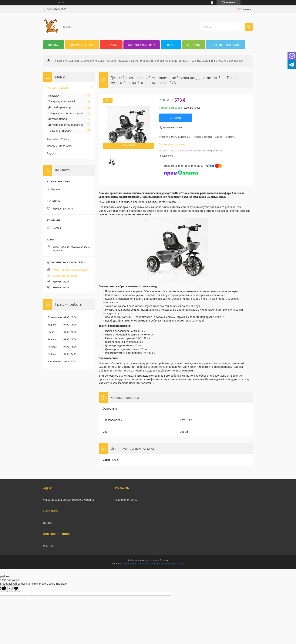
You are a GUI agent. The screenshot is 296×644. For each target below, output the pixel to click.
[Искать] (249, 27)
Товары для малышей (62, 102)
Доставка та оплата (142, 45)
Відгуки (52, 153)
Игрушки (54, 96)
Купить (177, 118)
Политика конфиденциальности (167, 564)
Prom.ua (164, 560)
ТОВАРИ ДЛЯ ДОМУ (60, 131)
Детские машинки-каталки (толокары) (81, 61)
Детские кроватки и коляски (66, 125)
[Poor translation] (14, 589)
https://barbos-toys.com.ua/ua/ (71, 270)
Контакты (194, 45)
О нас (171, 45)
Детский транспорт (60, 107)
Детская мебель (58, 119)
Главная (54, 45)
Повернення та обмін (226, 45)
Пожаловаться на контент (135, 564)
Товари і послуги (57, 88)
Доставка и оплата (58, 139)
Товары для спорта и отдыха (66, 113)
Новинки (111, 45)
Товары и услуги (82, 45)
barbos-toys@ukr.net (65, 276)
